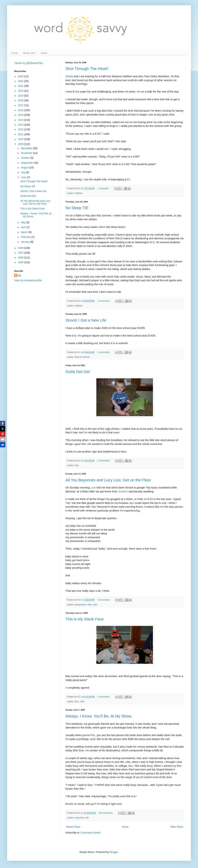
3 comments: (104, 352)
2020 (21, 91)
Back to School (82, 357)
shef (95, 605)
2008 (21, 248)
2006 (21, 258)
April (24, 227)
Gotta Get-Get (78, 372)
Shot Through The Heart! (87, 69)
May (24, 222)
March (25, 232)
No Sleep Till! (77, 208)
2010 (21, 139)
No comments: (106, 813)
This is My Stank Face (85, 619)
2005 (21, 262)
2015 (21, 115)
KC (19, 276)
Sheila (69, 76)
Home (15, 53)
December (27, 148)
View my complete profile (28, 280)
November (27, 153)
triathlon (79, 193)
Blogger (114, 852)
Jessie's (123, 491)
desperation (80, 605)
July (23, 172)
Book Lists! (29, 53)
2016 (21, 110)
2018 (21, 100)
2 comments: (104, 301)
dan (87, 818)
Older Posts (177, 827)
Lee (93, 487)
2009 (21, 144)
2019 (21, 96)
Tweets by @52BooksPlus (29, 63)
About (44, 53)
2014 (21, 120)
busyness (79, 818)
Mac (77, 465)
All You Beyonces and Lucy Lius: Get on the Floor (108, 480)
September (27, 163)
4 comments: (104, 600)
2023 (21, 76)
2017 (21, 105)
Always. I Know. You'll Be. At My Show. (99, 716)
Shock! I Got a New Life (86, 320)
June (24, 177)
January (26, 242)
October (26, 158)
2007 (21, 253)
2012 (21, 129)
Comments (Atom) (91, 833)
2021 (21, 86)
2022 (21, 81)
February (26, 237)
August (25, 168)
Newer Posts (73, 827)
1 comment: (104, 188)
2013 (21, 125)
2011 (21, 134)
